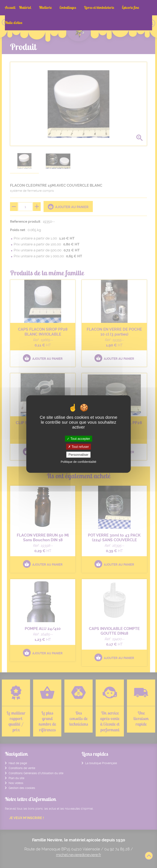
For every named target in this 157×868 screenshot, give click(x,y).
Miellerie (41, 7)
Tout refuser (78, 446)
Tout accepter (78, 439)
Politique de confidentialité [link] (78, 462)
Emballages (60, 7)
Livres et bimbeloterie (87, 7)
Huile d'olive (135, 7)
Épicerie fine (114, 7)
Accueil (10, 7)
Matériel (25, 7)
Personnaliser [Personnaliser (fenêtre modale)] (78, 455)
